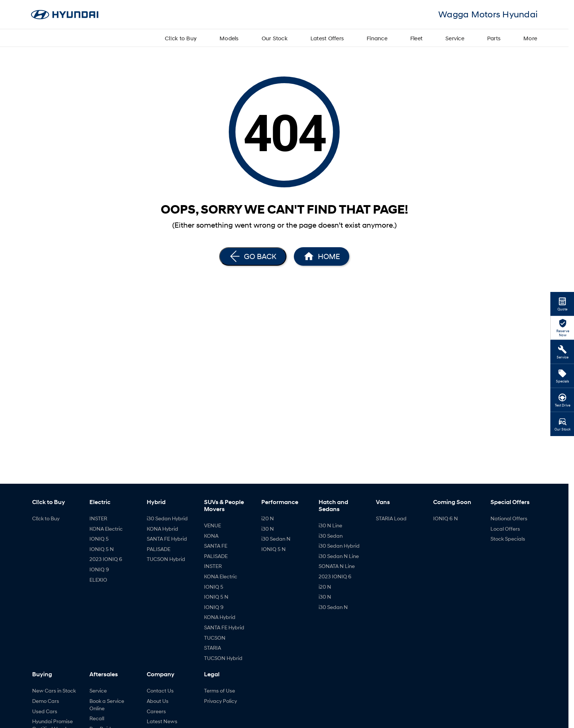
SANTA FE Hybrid (167, 539)
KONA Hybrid (162, 529)
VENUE (213, 525)
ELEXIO (98, 580)
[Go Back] (253, 256)
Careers (156, 711)
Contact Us (160, 690)
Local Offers (505, 529)
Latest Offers (327, 38)
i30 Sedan (331, 536)
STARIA (213, 648)
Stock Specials (508, 539)
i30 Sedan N (276, 539)
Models (229, 38)
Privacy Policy (220, 701)
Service (455, 38)
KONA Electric (106, 529)
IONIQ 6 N (446, 518)
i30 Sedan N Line (339, 556)
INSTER (98, 518)
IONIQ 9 (99, 569)
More (530, 38)
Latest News (162, 721)
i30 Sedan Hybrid (167, 518)
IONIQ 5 (99, 539)
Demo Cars (46, 701)
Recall (97, 718)
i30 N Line (330, 525)
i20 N (268, 518)
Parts (494, 38)
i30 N (268, 529)
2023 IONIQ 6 (106, 559)
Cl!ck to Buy (181, 38)
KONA (211, 536)
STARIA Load (391, 518)
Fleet (416, 38)
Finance (377, 38)
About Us (158, 701)
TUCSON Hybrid (166, 559)
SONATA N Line (337, 566)
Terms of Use (220, 690)
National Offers (509, 518)
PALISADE (159, 549)
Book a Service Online (107, 705)
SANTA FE (216, 546)
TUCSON (215, 638)
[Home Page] (322, 256)
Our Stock (275, 38)
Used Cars (45, 711)
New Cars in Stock (54, 690)
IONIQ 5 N (102, 549)
